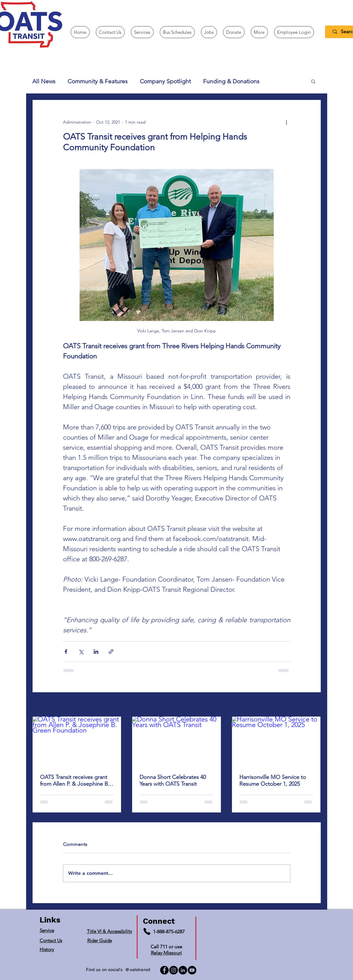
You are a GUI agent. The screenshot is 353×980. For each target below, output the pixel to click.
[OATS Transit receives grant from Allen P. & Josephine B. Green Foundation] (77, 741)
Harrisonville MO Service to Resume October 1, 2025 (273, 780)
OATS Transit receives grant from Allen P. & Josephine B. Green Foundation (75, 780)
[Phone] (147, 931)
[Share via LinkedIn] (96, 652)
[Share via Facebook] (66, 652)
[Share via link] (111, 652)
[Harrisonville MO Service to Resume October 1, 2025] (276, 741)
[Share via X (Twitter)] (81, 652)
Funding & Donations (231, 81)
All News (44, 81)
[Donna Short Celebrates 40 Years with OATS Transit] (176, 741)
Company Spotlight (165, 81)
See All (314, 705)
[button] (259, 32)
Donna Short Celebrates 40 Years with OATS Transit (173, 780)
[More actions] (287, 122)
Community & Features (98, 81)
